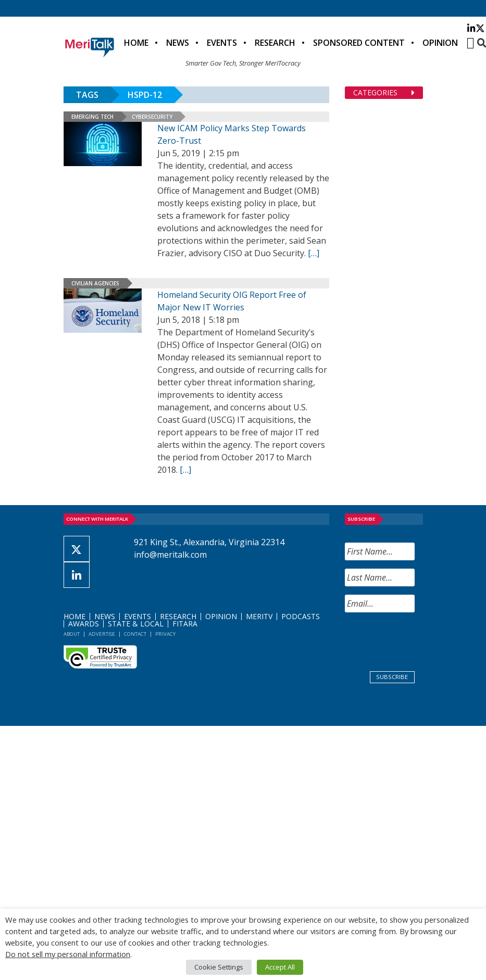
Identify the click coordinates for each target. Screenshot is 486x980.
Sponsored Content (359, 43)
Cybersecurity (152, 117)
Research (275, 43)
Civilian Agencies (95, 283)
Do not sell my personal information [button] (68, 954)
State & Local (136, 624)
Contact (135, 634)
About (72, 634)
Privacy (165, 634)
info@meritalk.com (170, 555)
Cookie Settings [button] (219, 967)
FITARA (185, 624)
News (178, 43)
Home (136, 43)
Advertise (102, 634)
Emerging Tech (92, 117)
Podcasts (301, 616)
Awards (84, 624)
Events (222, 43)
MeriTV (259, 616)
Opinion (440, 43)
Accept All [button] (280, 967)
